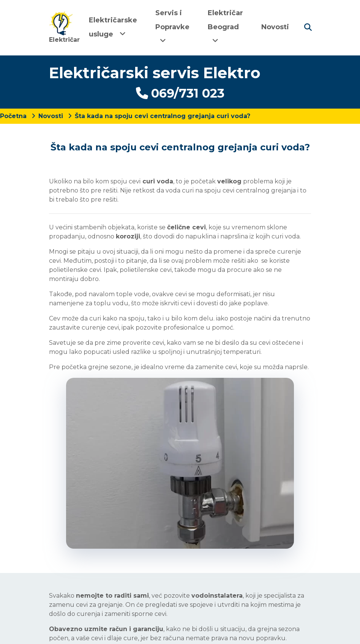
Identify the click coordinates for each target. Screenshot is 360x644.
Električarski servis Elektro (155, 73)
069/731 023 (180, 93)
